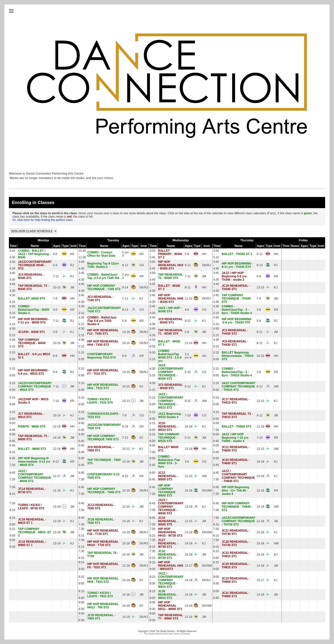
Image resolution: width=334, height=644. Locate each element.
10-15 (57, 287)
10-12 (126, 449)
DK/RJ (206, 265)
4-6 (55, 254)
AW (276, 386)
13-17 (189, 566)
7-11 (56, 276)
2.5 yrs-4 (188, 356)
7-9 (55, 299)
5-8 (187, 254)
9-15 (188, 401)
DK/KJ (144, 332)
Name (35, 246)
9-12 (260, 254)
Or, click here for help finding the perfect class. (43, 220)
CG (142, 265)
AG (204, 356)
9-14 (125, 287)
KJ (72, 276)
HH (204, 254)
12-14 (189, 343)
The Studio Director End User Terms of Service (167, 634)
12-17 (57, 476)
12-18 (57, 427)
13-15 (260, 287)
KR (72, 254)
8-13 (260, 265)
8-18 (125, 427)
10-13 (126, 401)
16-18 (189, 427)
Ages (57, 246)
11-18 (260, 427)
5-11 (188, 438)
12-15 (260, 401)
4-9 (55, 332)
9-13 (56, 462)
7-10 (56, 401)
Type (65, 246)
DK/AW (207, 491)
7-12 (125, 438)
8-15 (125, 476)
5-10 (188, 372)
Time (13, 246)
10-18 (189, 491)
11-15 (189, 299)
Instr (74, 246)
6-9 (55, 356)
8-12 (125, 265)
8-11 (188, 287)
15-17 (260, 580)
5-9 (55, 265)
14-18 (57, 438)
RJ (72, 265)
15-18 (126, 543)
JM (204, 276)
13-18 (126, 332)
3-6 (55, 310)
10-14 (57, 415)
